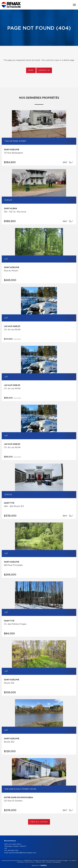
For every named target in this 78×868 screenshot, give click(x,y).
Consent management (53, 862)
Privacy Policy (30, 862)
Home (31, 70)
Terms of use (40, 862)
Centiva (43, 865)
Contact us (44, 70)
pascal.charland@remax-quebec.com (23, 853)
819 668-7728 (13, 851)
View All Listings (39, 822)
